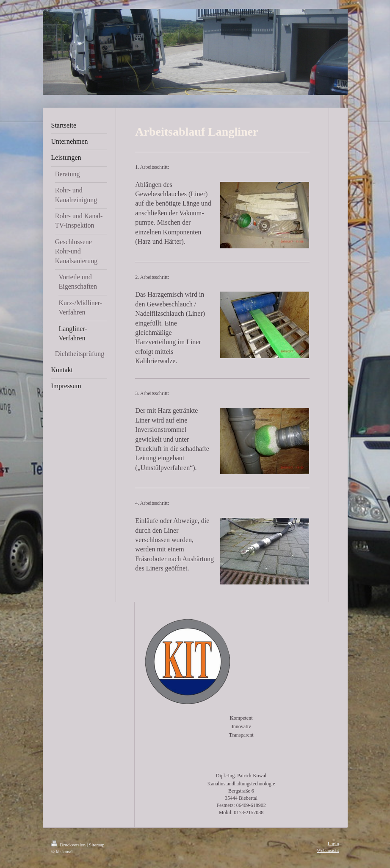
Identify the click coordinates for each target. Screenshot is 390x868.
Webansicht (328, 850)
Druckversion (69, 845)
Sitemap (97, 845)
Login (333, 843)
